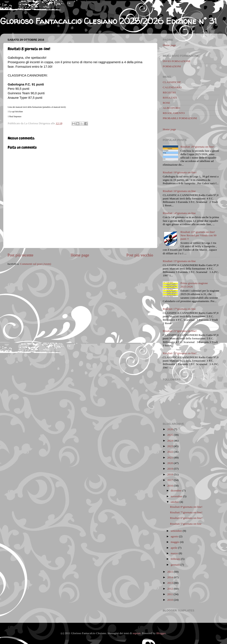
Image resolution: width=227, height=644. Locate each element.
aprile (174, 548)
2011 (170, 594)
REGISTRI (169, 92)
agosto (174, 536)
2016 (170, 486)
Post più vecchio (140, 255)
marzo (174, 553)
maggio (175, 542)
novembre (176, 496)
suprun (137, 633)
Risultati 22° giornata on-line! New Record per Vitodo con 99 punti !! (198, 235)
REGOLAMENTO (174, 113)
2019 (170, 469)
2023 (170, 446)
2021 (170, 458)
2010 (170, 600)
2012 (170, 589)
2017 (170, 480)
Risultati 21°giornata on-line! (180, 331)
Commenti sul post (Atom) (35, 264)
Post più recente (20, 255)
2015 (170, 572)
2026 (170, 429)
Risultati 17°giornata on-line (179, 309)
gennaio (175, 565)
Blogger (161, 633)
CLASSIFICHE (172, 82)
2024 (170, 441)
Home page (80, 255)
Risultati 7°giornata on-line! (186, 512)
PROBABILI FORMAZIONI (180, 118)
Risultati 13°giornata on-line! (180, 353)
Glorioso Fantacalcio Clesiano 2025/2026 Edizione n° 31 (108, 21)
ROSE (167, 103)
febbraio (175, 559)
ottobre (175, 502)
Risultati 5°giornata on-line (186, 524)
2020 (170, 463)
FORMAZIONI (172, 66)
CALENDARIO (172, 87)
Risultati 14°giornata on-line (179, 213)
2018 (170, 474)
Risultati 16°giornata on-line (179, 191)
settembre (176, 531)
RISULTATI (170, 98)
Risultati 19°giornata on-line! (180, 172)
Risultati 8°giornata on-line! (186, 507)
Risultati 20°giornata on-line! (197, 147)
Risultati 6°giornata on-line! (186, 518)
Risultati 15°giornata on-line (179, 261)
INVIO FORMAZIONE (177, 61)
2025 (170, 435)
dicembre (176, 490)
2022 (170, 452)
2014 (170, 577)
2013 (170, 583)
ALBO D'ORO (171, 108)
